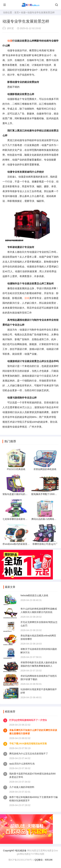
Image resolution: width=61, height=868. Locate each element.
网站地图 (32, 851)
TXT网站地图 (37, 854)
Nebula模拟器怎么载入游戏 (34, 595)
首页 (17, 12)
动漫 (23, 12)
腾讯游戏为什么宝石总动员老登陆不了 (29, 754)
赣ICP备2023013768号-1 (21, 860)
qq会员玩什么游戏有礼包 (22, 764)
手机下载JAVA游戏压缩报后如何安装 (28, 744)
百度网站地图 (45, 851)
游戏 (27, 298)
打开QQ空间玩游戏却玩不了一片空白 (28, 720)
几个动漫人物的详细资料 (22, 787)
